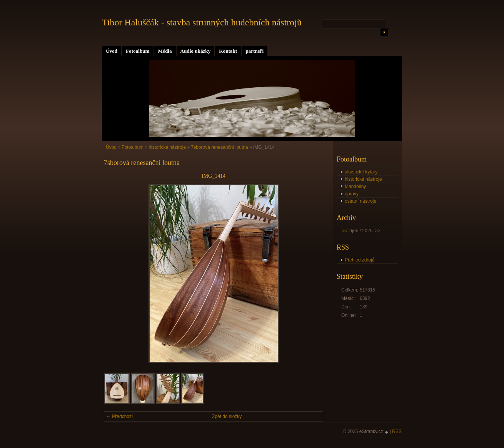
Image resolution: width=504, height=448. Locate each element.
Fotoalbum (138, 51)
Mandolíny (355, 187)
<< (344, 231)
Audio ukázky (196, 51)
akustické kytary (361, 172)
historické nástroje (167, 147)
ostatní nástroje (360, 201)
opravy (352, 194)
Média (165, 51)
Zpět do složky (227, 416)
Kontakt (228, 51)
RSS (397, 431)
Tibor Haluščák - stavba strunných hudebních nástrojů (202, 22)
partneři (255, 51)
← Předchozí (119, 416)
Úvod (112, 51)
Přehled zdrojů (360, 260)
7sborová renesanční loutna (219, 147)
